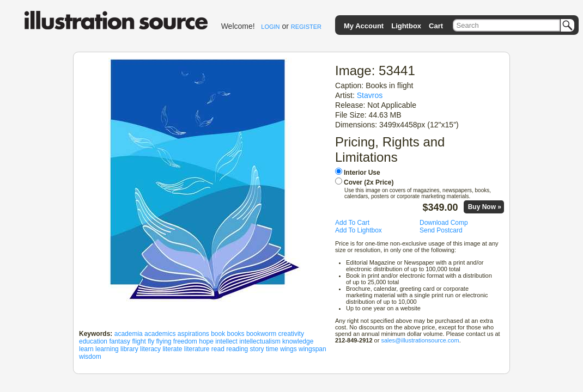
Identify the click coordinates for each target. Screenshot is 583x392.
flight (139, 341)
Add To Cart (352, 223)
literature (197, 349)
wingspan (312, 349)
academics (160, 334)
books (236, 334)
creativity (291, 334)
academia (129, 334)
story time (264, 349)
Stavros (370, 95)
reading (237, 349)
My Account (364, 26)
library (129, 349)
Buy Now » (485, 207)
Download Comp (444, 223)
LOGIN (270, 27)
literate (172, 349)
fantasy (120, 341)
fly (151, 341)
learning (107, 349)
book (218, 334)
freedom (185, 341)
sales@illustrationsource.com (420, 340)
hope (206, 341)
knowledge (298, 341)
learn (86, 349)
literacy (150, 349)
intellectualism (260, 341)
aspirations (193, 334)
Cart (436, 26)
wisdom (90, 357)
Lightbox (406, 26)
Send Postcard (441, 230)
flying (163, 341)
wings (289, 349)
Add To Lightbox (359, 230)
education (93, 341)
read (218, 349)
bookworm (261, 334)
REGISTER (306, 27)
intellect (226, 341)
